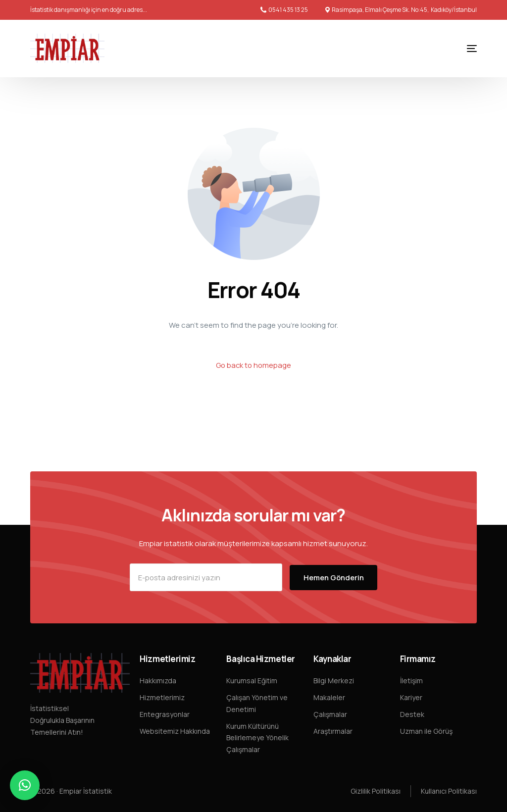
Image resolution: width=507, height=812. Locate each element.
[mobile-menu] (462, 49)
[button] (25, 785)
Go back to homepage (253, 365)
